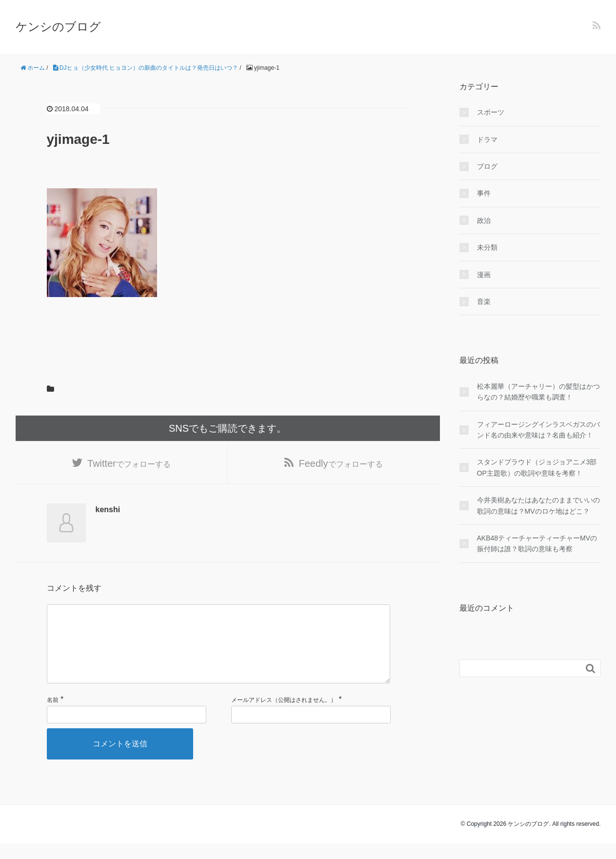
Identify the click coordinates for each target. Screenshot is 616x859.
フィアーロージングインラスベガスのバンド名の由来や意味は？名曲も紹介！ (538, 430)
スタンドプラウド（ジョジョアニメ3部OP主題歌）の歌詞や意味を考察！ (537, 467)
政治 (484, 220)
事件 (484, 193)
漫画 (484, 275)
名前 (53, 716)
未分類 (487, 247)
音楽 (484, 301)
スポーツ (491, 112)
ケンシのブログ (58, 27)
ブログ (487, 166)
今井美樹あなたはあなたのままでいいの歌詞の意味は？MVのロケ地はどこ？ (538, 505)
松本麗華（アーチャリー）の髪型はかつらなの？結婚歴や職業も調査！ (538, 392)
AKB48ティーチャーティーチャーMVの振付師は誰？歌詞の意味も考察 (537, 543)
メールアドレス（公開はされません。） (284, 716)
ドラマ (487, 140)
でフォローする (129, 463)
